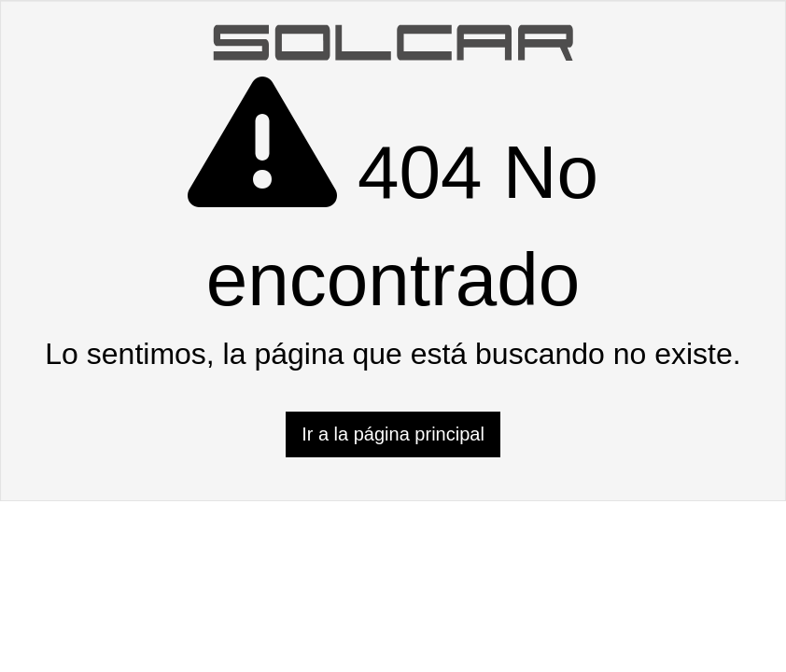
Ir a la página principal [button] (393, 434)
